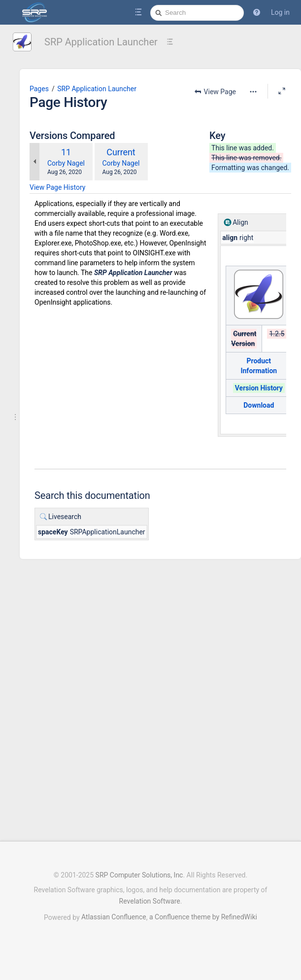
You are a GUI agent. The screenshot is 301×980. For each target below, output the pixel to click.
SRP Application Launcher (101, 42)
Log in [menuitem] (280, 12)
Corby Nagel (103, 193)
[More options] (168, 106)
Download (270, 435)
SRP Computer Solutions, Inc (139, 875)
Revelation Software (150, 901)
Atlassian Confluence (114, 917)
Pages (76, 89)
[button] (257, 12)
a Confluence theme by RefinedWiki (203, 917)
